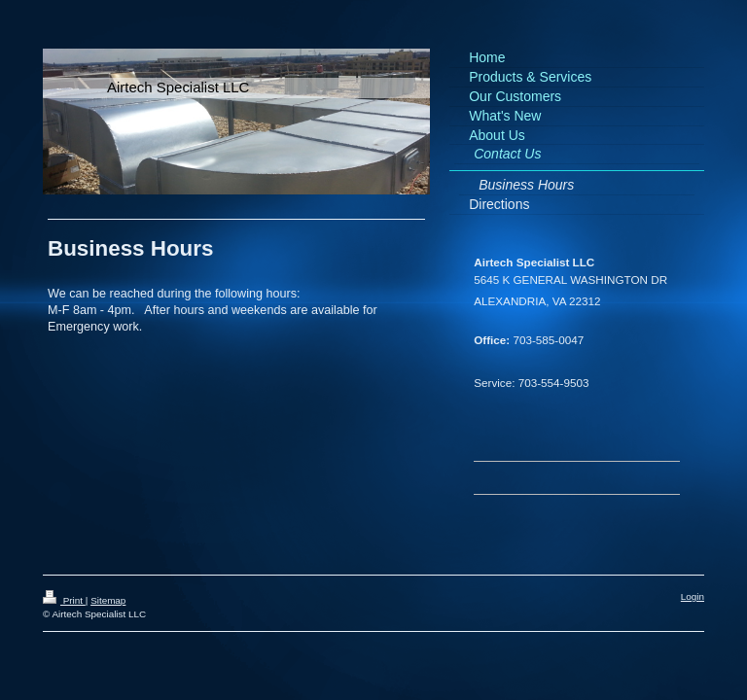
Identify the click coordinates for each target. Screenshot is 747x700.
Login (693, 596)
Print (64, 600)
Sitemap (108, 600)
